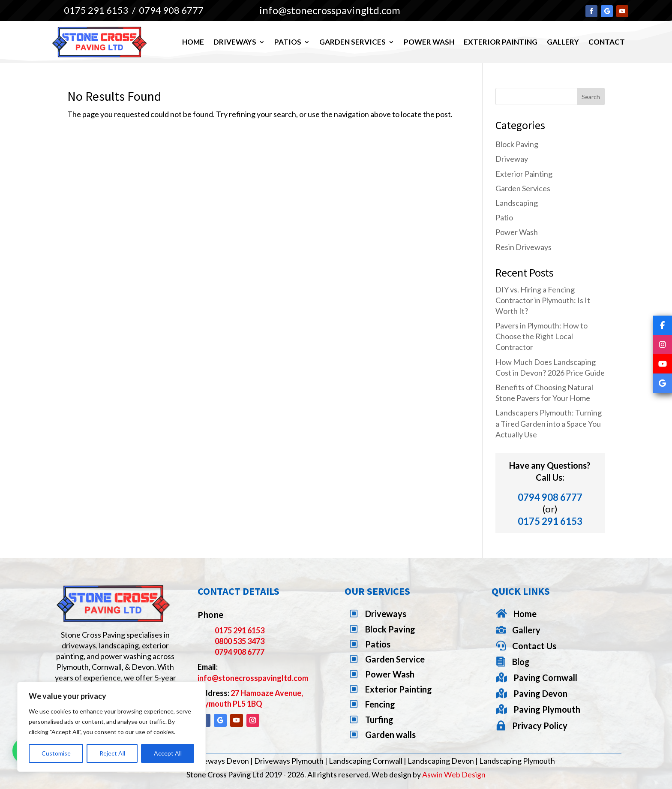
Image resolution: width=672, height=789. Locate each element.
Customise (56, 753)
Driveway (512, 159)
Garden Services (352, 42)
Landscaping (517, 203)
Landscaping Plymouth (517, 761)
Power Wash (429, 42)
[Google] (662, 383)
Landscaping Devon (441, 761)
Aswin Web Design (454, 774)
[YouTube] (662, 364)
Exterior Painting (501, 42)
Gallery (563, 42)
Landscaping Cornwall (366, 761)
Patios (288, 42)
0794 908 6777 (171, 10)
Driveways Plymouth (289, 761)
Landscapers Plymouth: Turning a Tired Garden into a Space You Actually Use (549, 423)
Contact (607, 42)
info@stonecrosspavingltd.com (253, 678)
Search (591, 97)
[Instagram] (662, 345)
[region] (111, 727)
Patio (504, 217)
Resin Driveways (523, 247)
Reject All (112, 753)
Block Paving (517, 144)
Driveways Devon (219, 761)
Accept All (168, 753)
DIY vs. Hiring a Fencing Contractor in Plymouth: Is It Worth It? (543, 300)
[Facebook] (662, 325)
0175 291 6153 (96, 10)
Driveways (235, 42)
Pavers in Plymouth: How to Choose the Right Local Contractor (541, 336)
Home (193, 42)
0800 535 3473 (240, 641)
